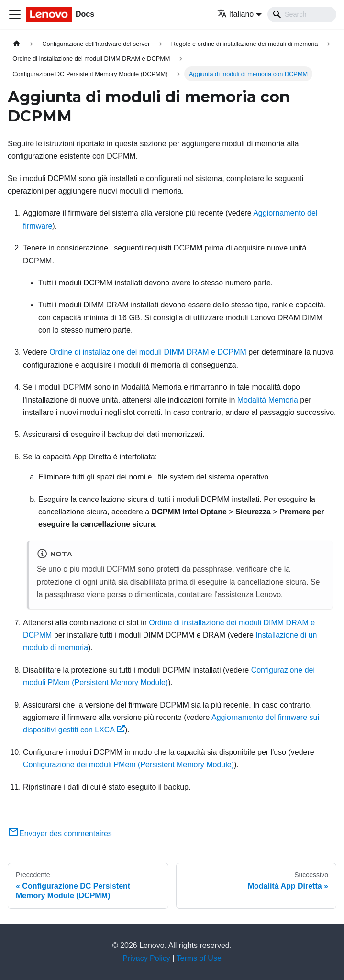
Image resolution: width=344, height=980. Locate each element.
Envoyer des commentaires (60, 833)
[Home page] (17, 44)
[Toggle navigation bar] (15, 14)
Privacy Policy (146, 958)
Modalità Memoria (268, 400)
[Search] (302, 14)
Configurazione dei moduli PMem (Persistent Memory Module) (128, 765)
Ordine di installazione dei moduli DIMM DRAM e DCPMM (148, 352)
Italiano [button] (236, 14)
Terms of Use (199, 958)
